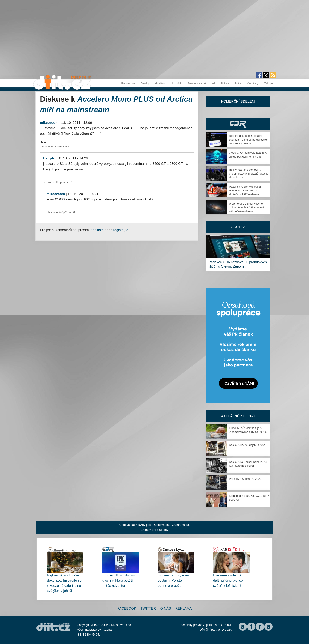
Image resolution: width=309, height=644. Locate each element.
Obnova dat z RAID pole (136, 525)
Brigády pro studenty (154, 530)
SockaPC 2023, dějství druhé (247, 445)
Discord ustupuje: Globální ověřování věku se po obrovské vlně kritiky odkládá (248, 140)
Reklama (183, 609)
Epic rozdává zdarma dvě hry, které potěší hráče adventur (118, 580)
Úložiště (176, 83)
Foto (238, 83)
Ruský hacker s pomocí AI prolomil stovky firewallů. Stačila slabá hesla (249, 174)
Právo (225, 83)
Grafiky (160, 83)
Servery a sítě (197, 83)
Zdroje (268, 83)
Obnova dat (162, 525)
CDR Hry (238, 124)
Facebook (127, 609)
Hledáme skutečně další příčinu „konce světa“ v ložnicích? (228, 580)
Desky (145, 83)
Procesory (128, 83)
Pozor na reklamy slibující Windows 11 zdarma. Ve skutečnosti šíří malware (245, 190)
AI (213, 83)
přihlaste (97, 230)
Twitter (148, 609)
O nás (166, 609)
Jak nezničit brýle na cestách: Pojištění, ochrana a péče (173, 580)
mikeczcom (49, 123)
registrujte (121, 230)
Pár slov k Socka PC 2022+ (246, 479)
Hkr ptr (49, 158)
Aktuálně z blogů (238, 416)
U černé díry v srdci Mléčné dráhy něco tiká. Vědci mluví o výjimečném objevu (248, 207)
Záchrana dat (181, 525)
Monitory (253, 83)
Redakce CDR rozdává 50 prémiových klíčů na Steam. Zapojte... (238, 264)
